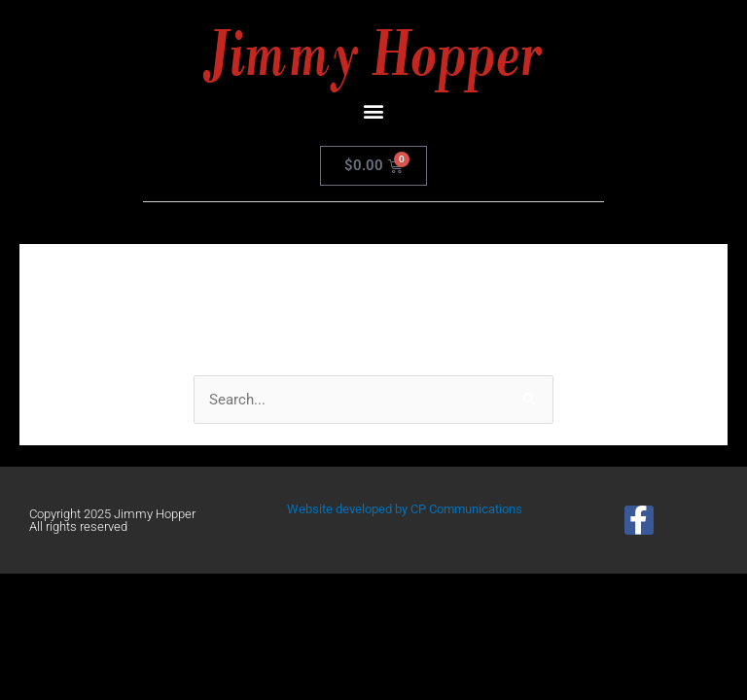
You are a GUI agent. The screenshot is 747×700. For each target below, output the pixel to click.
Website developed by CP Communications (405, 509)
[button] (374, 110)
